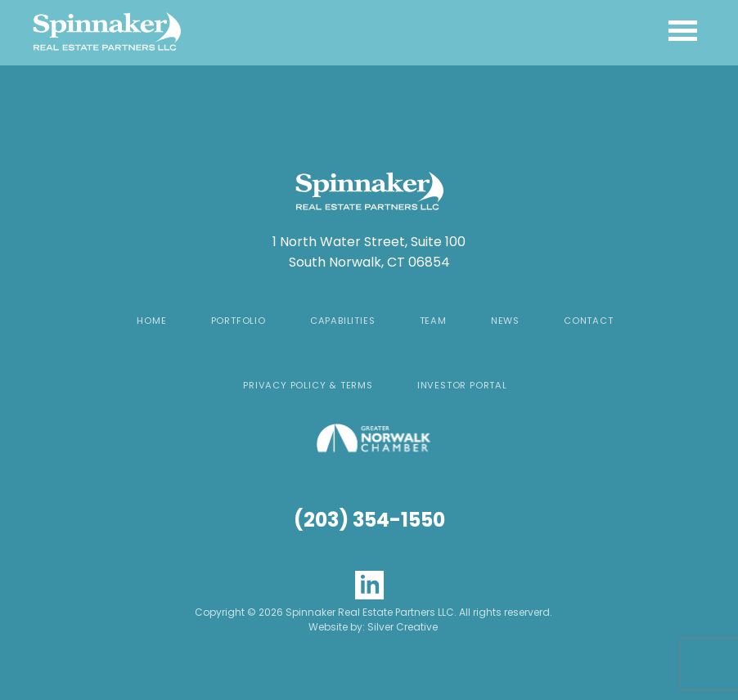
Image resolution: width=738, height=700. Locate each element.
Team (433, 321)
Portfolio (239, 321)
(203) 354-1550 (369, 520)
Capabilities (343, 321)
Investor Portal (462, 385)
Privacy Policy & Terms (308, 385)
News (505, 321)
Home (151, 321)
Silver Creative (403, 627)
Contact (589, 321)
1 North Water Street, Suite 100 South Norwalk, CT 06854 (369, 252)
